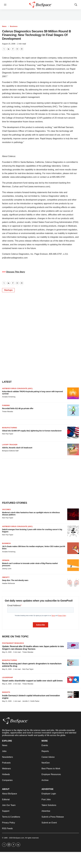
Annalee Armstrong (9, 397)
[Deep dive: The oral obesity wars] (73, 582)
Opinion (6, 560)
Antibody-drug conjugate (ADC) (17, 388)
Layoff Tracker (10, 445)
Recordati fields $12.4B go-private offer (18, 408)
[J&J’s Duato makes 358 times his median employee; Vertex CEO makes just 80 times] (73, 548)
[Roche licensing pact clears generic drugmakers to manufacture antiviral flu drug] (73, 663)
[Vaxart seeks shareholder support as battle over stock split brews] (73, 680)
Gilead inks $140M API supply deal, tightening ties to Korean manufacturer (32, 431)
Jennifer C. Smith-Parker (31, 701)
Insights (6, 692)
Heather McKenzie (9, 583)
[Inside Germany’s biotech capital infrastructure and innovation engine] (73, 695)
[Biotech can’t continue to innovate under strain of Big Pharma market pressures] (73, 565)
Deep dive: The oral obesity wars (15, 580)
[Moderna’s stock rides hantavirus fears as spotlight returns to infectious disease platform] (73, 514)
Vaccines (6, 509)
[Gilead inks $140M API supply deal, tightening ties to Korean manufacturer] (73, 433)
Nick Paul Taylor (8, 434)
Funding (6, 405)
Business (14, 26)
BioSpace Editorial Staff (10, 451)
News (4, 26)
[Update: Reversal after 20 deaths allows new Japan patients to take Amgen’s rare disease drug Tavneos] (73, 645)
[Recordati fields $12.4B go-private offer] (73, 410)
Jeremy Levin (7, 569)
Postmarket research (13, 643)
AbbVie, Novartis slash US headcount (17, 448)
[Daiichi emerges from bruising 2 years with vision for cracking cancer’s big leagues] (73, 531)
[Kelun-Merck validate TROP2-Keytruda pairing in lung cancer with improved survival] (73, 393)
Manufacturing (10, 428)
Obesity (6, 577)
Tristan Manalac (8, 412)
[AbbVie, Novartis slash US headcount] (73, 449)
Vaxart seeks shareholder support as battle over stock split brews (32, 681)
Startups (8, 290)
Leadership (8, 677)
